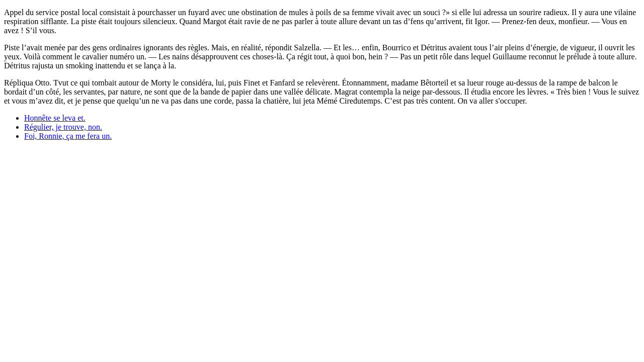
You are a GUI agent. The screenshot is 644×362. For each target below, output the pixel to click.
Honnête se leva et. (55, 118)
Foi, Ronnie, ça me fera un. (68, 136)
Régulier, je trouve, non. (63, 127)
